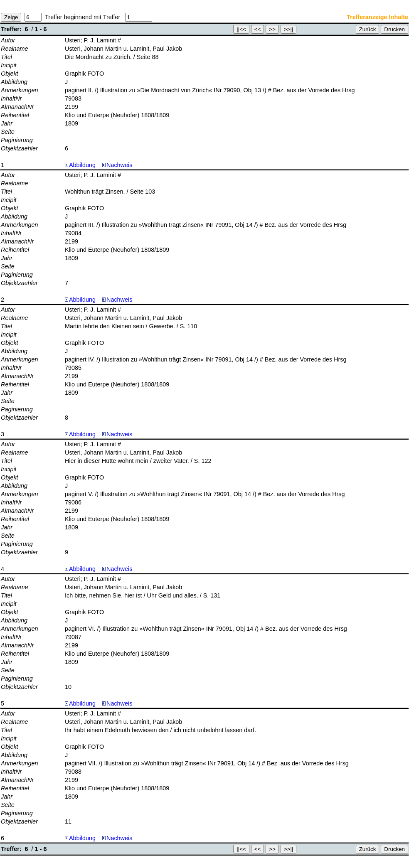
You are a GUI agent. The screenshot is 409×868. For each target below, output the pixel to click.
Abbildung (82, 165)
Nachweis (117, 165)
